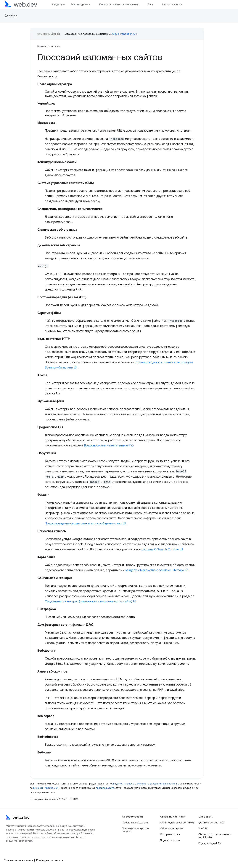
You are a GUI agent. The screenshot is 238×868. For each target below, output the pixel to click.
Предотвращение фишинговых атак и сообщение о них (83, 523)
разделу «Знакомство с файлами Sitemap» (155, 570)
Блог (151, 4)
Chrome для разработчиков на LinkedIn (215, 836)
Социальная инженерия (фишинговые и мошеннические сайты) (89, 601)
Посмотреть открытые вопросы (135, 830)
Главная (42, 46)
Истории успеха (172, 4)
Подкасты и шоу (170, 840)
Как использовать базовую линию (119, 4)
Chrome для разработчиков (177, 823)
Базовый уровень (81, 4)
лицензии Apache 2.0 (45, 788)
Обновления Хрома (172, 828)
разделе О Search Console (160, 549)
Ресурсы (57, 4)
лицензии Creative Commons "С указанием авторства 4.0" (146, 784)
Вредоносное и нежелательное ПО (109, 446)
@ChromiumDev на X (211, 823)
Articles (11, 16)
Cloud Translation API (124, 34)
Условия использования (19, 860)
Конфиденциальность (50, 860)
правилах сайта (105, 788)
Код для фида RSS (210, 843)
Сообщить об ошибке (135, 823)
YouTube (203, 828)
